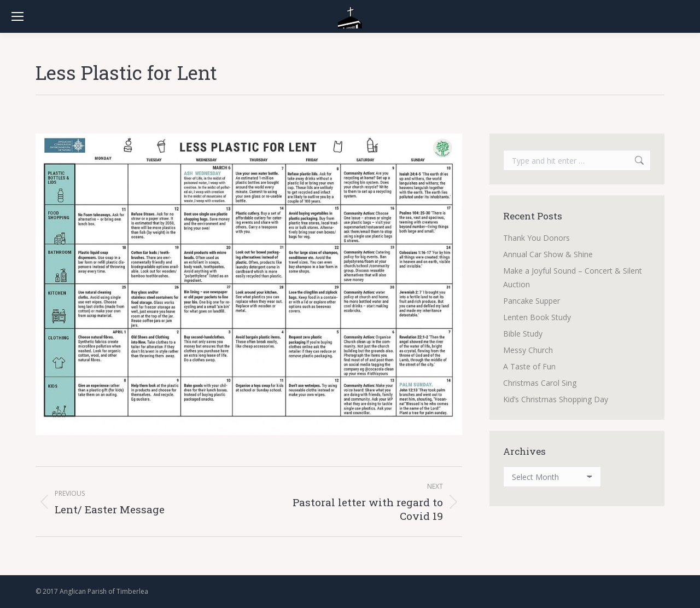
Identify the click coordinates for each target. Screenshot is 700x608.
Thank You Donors (536, 238)
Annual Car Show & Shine (548, 254)
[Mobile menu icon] (17, 16)
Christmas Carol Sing (540, 383)
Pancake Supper (532, 301)
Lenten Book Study (537, 317)
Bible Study (523, 334)
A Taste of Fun (529, 366)
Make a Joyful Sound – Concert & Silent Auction (573, 277)
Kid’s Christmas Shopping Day (556, 399)
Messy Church (528, 350)
